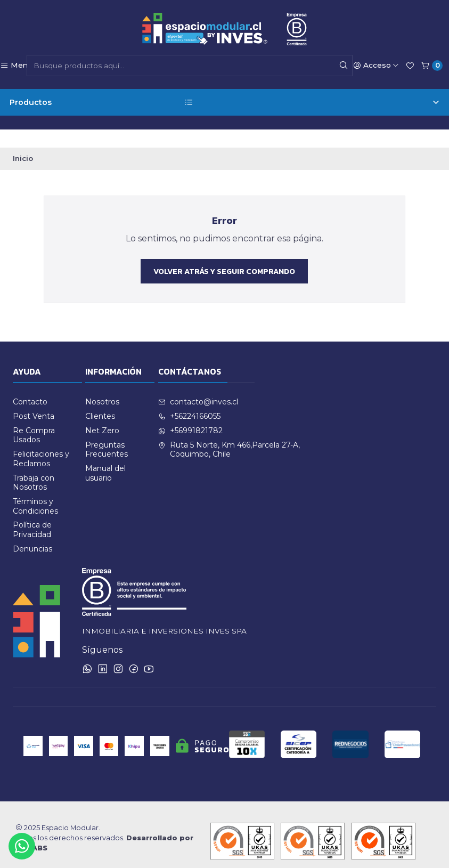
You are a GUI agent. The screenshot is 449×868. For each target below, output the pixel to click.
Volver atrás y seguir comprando (224, 253)
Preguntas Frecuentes (107, 431)
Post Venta (34, 398)
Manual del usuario (105, 455)
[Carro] (432, 66)
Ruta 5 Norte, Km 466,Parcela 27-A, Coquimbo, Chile (229, 431)
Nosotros (102, 384)
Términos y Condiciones (35, 488)
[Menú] (16, 66)
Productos (224, 102)
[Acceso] (376, 66)
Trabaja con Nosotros (34, 464)
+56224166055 (189, 398)
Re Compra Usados (34, 417)
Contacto (30, 384)
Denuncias (32, 530)
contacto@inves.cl (198, 384)
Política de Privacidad (32, 512)
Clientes (100, 398)
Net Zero (102, 412)
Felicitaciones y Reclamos (41, 441)
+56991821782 (190, 412)
